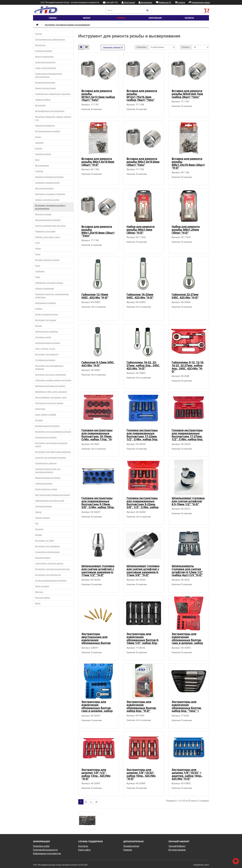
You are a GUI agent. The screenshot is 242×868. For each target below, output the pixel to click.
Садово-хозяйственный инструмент (51, 581)
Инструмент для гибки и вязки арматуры (53, 452)
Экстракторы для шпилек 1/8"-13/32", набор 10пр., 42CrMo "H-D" (141, 774)
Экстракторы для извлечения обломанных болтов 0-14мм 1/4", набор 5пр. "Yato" (143, 640)
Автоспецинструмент (44, 188)
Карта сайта (84, 850)
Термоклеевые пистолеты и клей (50, 501)
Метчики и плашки (43, 214)
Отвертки (39, 171)
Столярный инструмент (45, 360)
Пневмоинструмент (44, 51)
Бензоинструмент (43, 558)
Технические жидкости (45, 62)
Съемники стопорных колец (47, 183)
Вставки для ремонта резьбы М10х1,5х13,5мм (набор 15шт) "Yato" (98, 95)
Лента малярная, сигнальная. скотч (51, 397)
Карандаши (40, 409)
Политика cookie (41, 846)
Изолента (39, 529)
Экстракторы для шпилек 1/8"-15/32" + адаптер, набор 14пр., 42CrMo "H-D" (187, 774)
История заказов (177, 850)
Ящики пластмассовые (45, 88)
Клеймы (39, 309)
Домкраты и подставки (45, 231)
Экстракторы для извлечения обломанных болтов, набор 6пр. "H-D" (142, 706)
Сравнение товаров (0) (113, 47)
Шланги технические (44, 57)
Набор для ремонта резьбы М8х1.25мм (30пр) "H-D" (186, 230)
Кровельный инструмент (46, 437)
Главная (53, 18)
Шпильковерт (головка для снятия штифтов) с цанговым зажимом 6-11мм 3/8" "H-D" (143, 570)
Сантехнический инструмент (48, 343)
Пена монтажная (43, 598)
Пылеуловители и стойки (46, 489)
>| (96, 802)
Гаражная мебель (43, 100)
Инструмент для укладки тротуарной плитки (51, 445)
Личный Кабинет (177, 846)
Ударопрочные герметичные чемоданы (53, 94)
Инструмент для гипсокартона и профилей (49, 367)
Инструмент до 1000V (45, 541)
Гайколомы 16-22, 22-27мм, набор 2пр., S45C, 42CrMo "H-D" (143, 365)
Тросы (38, 254)
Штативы (39, 420)
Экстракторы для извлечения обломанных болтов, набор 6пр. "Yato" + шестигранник (187, 708)
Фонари (38, 535)
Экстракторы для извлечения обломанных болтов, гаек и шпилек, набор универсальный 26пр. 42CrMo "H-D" (187, 641)
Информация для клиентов (47, 853)
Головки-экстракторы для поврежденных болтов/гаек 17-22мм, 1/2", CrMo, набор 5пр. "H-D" (142, 436)
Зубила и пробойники (45, 289)
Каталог (87, 18)
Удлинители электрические (47, 552)
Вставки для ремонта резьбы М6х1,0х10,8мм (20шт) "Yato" (143, 162)
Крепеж (38, 326)
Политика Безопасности (45, 850)
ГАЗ (37, 523)
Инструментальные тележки (47, 131)
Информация (155, 18)
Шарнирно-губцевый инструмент (49, 177)
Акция (38, 603)
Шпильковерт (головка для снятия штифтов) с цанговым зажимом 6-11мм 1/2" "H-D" (98, 570)
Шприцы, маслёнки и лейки (47, 200)
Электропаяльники (43, 506)
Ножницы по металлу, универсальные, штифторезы (52, 296)
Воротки (39, 148)
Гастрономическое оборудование (50, 39)
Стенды (38, 34)
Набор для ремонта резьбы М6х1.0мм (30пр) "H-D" (141, 230)
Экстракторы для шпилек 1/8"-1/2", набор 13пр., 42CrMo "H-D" (96, 774)
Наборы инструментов (45, 126)
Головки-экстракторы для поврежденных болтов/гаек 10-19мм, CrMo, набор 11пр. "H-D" (97, 436)
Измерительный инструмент (47, 426)
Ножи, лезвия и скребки (46, 415)
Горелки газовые (42, 518)
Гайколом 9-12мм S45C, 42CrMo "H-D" (98, 364)
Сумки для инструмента (46, 68)
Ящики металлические (45, 83)
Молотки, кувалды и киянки (47, 260)
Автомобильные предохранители (50, 111)
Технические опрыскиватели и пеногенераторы (49, 75)
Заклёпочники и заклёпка (47, 332)
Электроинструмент (44, 484)
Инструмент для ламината (47, 354)
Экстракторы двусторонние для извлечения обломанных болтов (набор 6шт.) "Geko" (96, 640)
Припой (38, 512)
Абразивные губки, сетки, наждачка (51, 392)
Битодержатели (42, 166)
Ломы (38, 277)
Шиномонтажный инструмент (48, 220)
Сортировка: (142, 47)
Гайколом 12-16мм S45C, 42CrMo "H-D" (95, 296)
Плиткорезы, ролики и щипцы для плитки (53, 380)
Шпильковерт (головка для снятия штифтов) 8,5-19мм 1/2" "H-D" (188, 501)
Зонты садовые (42, 586)
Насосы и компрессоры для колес (50, 226)
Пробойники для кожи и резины (49, 283)
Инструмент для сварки (45, 320)
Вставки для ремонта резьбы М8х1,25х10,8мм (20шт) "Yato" (98, 231)
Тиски (38, 266)
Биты (37, 160)
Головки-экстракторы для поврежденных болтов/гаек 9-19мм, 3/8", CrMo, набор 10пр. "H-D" (98, 504)
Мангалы (39, 592)
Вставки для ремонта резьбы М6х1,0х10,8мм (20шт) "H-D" (98, 162)
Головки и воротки (43, 154)
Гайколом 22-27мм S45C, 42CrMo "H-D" (185, 296)
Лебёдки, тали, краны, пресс (48, 237)
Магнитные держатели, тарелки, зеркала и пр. (53, 118)
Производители (131, 846)
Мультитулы (40, 45)
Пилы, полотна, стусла (45, 349)
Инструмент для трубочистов (48, 575)
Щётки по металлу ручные (47, 314)
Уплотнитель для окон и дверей (49, 403)
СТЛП (37, 243)
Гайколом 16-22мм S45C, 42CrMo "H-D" (140, 296)
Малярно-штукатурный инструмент (50, 386)
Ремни (38, 249)
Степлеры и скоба (43, 337)
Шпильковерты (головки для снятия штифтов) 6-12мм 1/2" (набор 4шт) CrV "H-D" (187, 570)
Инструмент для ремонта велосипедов (52, 569)
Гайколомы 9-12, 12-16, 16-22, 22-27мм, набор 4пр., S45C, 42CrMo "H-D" (188, 367)
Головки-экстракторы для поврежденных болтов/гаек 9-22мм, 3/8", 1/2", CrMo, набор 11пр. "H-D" (143, 504)
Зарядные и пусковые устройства (50, 194)
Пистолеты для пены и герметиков (50, 375)
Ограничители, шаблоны (46, 463)
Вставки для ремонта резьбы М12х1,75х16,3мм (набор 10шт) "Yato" (142, 95)
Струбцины (40, 271)
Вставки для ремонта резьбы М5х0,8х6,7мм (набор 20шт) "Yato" (187, 94)
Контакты (189, 18)
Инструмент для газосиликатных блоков (53, 432)
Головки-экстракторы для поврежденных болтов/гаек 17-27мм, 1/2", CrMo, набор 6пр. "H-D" (187, 436)
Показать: (186, 47)
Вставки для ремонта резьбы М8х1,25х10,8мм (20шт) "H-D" (188, 163)
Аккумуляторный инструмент (48, 478)
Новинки (121, 18)
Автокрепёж (40, 105)
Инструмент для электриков (47, 546)
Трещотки (39, 143)
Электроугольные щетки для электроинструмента (48, 471)
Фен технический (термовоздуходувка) (52, 495)
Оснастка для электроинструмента (51, 458)
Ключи (38, 137)
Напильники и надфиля (45, 303)
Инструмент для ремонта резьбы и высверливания (67, 25)
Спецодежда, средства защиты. (49, 563)
